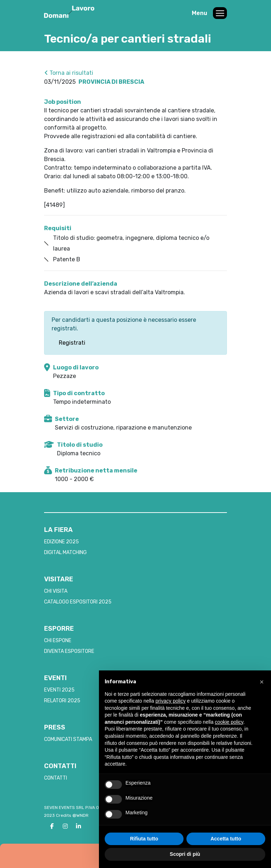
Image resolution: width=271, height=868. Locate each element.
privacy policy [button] (171, 701)
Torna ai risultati (69, 73)
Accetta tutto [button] (226, 839)
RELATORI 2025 (62, 701)
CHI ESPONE (58, 641)
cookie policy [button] (229, 722)
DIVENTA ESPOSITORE (69, 651)
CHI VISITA (56, 591)
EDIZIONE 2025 (61, 542)
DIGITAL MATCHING (65, 552)
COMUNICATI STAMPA (68, 739)
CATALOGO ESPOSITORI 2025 (78, 602)
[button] (262, 682)
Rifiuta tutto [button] (144, 839)
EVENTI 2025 (59, 690)
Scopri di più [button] (185, 854)
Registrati (72, 343)
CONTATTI (56, 778)
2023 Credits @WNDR (66, 815)
